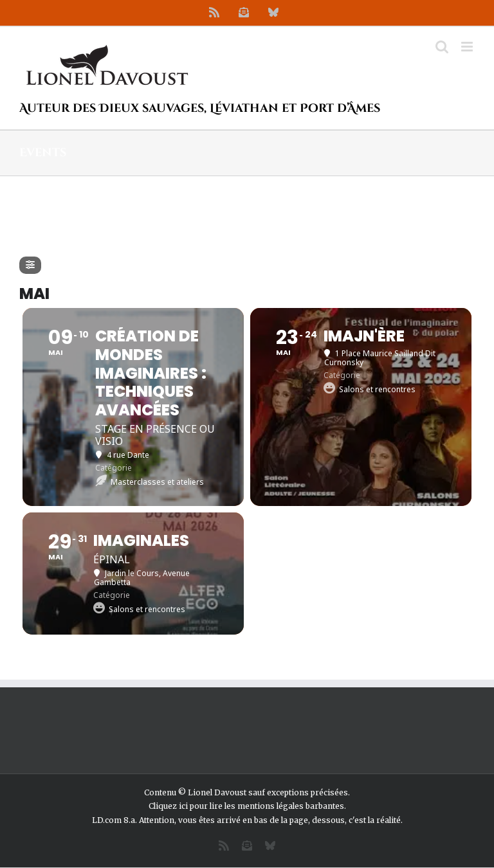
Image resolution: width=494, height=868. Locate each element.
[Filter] (30, 265)
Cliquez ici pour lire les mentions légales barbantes (246, 806)
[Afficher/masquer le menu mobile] (468, 47)
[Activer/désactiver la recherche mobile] (442, 47)
